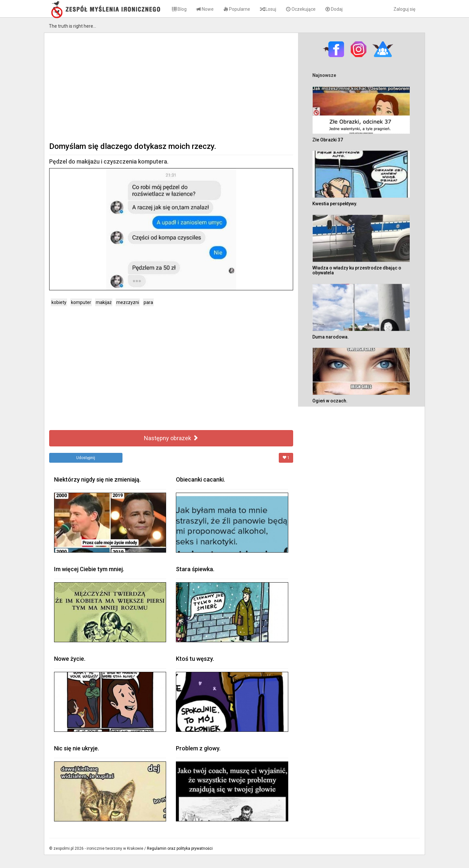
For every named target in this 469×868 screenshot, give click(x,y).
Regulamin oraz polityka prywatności (180, 848)
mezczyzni (128, 302)
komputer (81, 302)
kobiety (59, 302)
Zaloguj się (404, 9)
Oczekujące (301, 9)
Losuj (268, 9)
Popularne (237, 9)
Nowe (205, 9)
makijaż (104, 302)
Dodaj (334, 9)
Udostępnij (86, 458)
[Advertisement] (171, 87)
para (148, 302)
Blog (179, 9)
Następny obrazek (171, 438)
